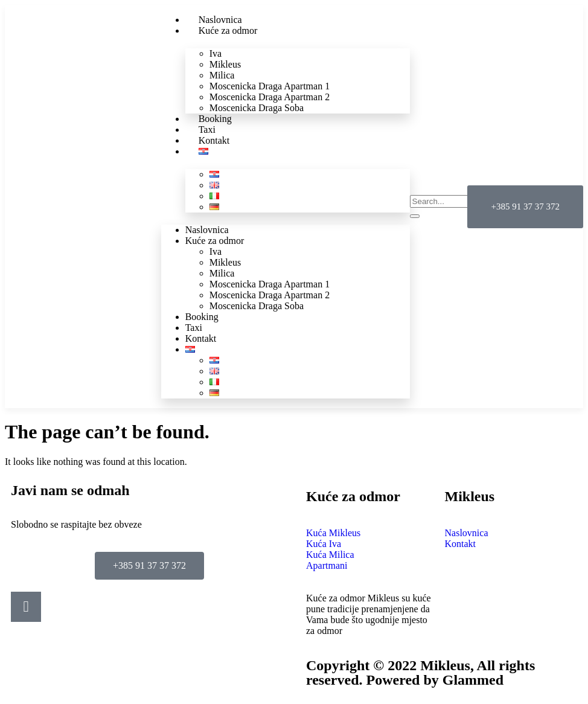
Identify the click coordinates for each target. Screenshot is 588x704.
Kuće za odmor (228, 30)
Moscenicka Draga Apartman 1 (270, 86)
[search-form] (463, 201)
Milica (222, 75)
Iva (216, 53)
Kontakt (201, 338)
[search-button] (415, 216)
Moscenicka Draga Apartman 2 (270, 97)
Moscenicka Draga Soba (257, 108)
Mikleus (225, 64)
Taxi (194, 328)
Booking (202, 317)
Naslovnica (207, 230)
